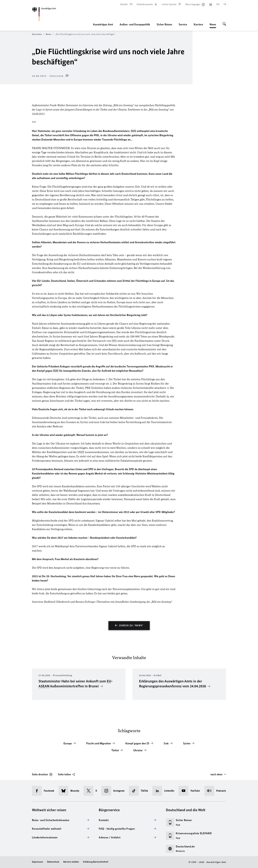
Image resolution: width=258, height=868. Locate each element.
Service (183, 24)
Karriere (198, 24)
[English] (218, 4)
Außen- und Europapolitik (135, 24)
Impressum (37, 862)
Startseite (38, 34)
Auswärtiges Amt (103, 24)
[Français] (225, 4)
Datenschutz (53, 862)
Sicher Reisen (164, 24)
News (213, 24)
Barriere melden (71, 862)
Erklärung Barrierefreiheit (96, 862)
